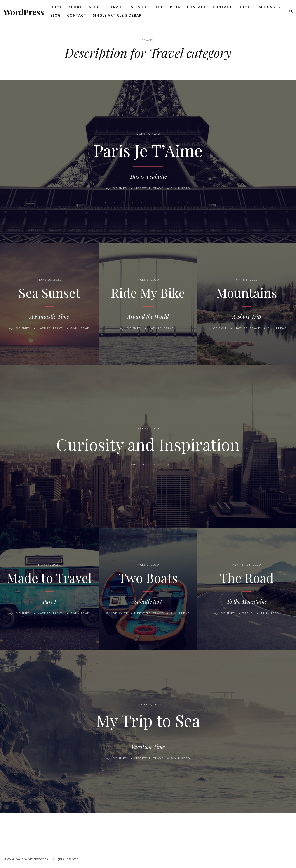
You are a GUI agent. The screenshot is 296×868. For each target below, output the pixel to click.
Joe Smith (120, 188)
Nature (44, 328)
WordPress (24, 12)
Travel (159, 188)
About (75, 7)
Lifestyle (143, 188)
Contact (197, 7)
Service (117, 7)
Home (56, 7)
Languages (268, 7)
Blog (159, 7)
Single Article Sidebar (117, 15)
